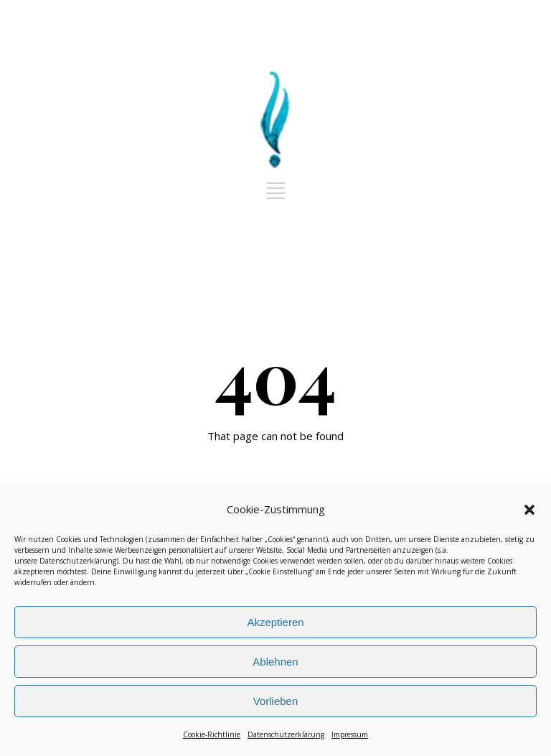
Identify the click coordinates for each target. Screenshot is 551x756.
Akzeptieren (275, 622)
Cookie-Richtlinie (212, 734)
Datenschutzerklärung (78, 561)
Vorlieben (276, 701)
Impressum (350, 734)
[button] (529, 510)
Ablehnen (275, 662)
